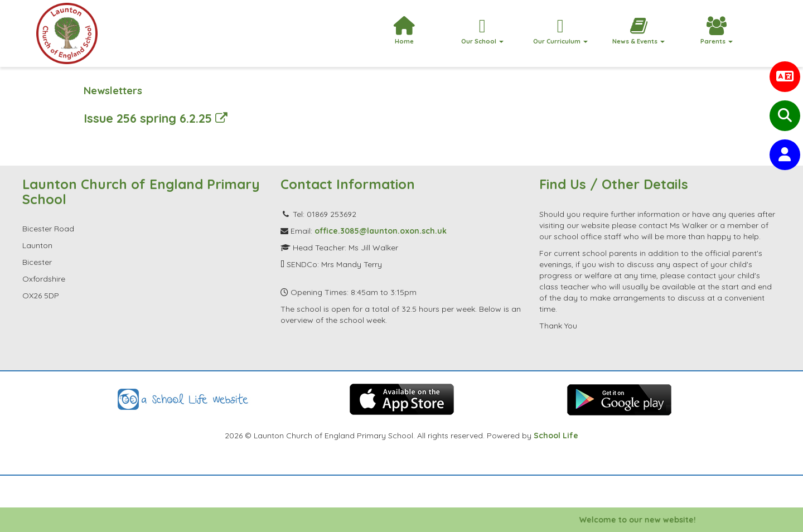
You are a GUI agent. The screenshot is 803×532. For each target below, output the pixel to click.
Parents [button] (717, 31)
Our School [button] (482, 31)
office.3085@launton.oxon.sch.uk (381, 231)
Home (404, 31)
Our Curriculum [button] (560, 31)
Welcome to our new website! (642, 520)
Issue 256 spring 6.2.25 (156, 118)
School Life (556, 436)
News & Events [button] (638, 31)
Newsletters (113, 91)
